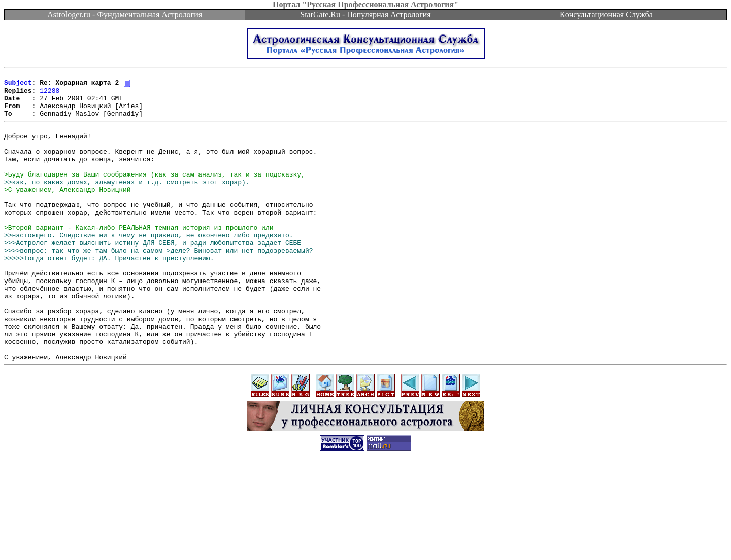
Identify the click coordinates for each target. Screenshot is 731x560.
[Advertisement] (365, 537)
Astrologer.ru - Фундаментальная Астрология (125, 14)
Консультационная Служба (606, 14)
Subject (18, 85)
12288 (49, 94)
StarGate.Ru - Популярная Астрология (365, 14)
